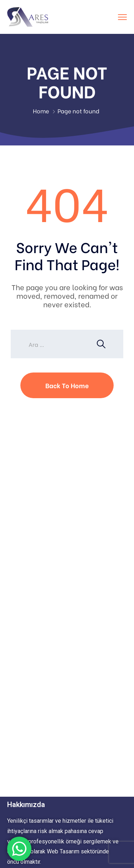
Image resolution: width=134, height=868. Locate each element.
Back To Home (67, 385)
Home (41, 111)
